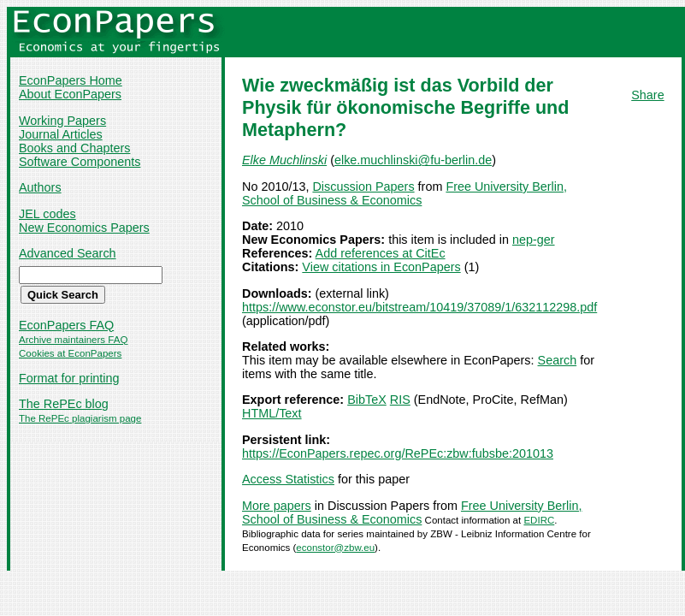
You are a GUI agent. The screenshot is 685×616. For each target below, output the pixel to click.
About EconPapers (70, 94)
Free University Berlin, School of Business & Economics (405, 193)
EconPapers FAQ (66, 325)
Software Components (80, 162)
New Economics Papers (84, 228)
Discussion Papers (363, 187)
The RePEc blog (64, 404)
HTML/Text (272, 413)
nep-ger (534, 240)
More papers (277, 506)
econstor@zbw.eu (335, 548)
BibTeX (367, 400)
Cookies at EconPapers (70, 353)
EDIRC (539, 520)
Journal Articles (61, 134)
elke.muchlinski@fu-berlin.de (413, 160)
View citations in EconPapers (381, 267)
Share (647, 95)
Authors (40, 187)
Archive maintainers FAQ (73, 340)
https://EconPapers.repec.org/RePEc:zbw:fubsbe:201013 (398, 453)
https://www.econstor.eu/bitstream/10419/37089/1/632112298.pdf (419, 307)
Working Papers (62, 121)
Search (558, 360)
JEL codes (47, 214)
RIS (400, 400)
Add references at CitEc (381, 253)
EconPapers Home (71, 80)
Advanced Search (68, 253)
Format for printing (69, 378)
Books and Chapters (74, 148)
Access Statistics (288, 479)
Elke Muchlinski (284, 160)
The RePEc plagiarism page (80, 418)
